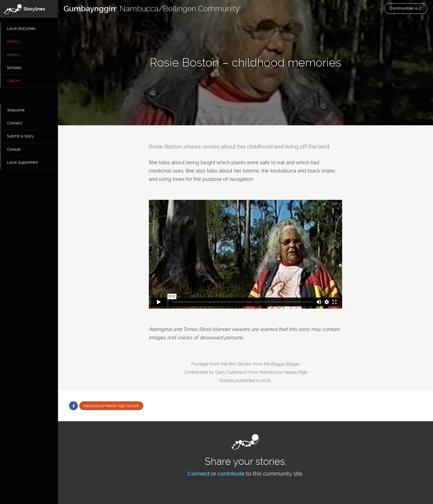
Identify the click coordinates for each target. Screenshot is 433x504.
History (13, 41)
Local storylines (21, 28)
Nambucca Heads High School (111, 406)
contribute (231, 474)
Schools (14, 68)
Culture (14, 81)
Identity (14, 55)
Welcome (16, 110)
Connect (14, 123)
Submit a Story (20, 136)
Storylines (34, 9)
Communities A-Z (406, 8)
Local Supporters (23, 162)
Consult (14, 149)
